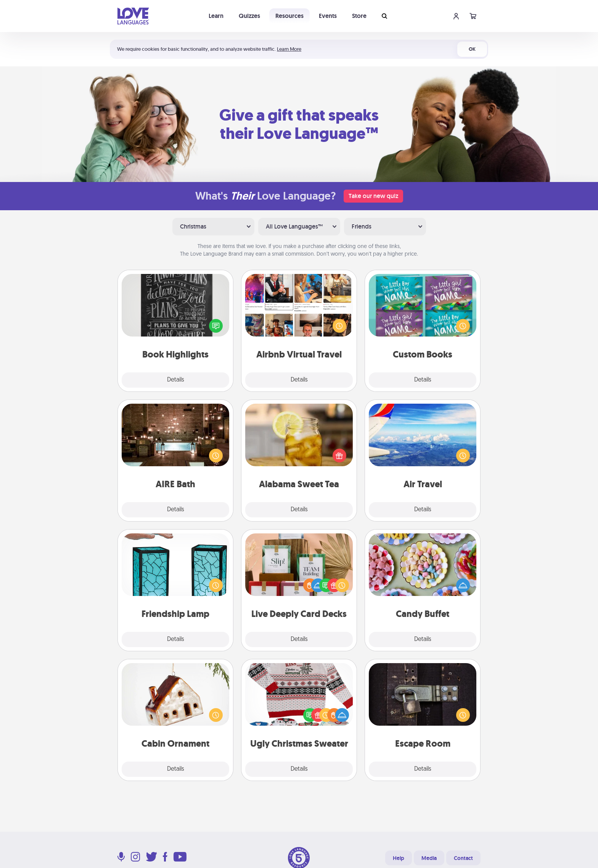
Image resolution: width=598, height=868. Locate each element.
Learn (216, 16)
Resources (289, 16)
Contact (463, 858)
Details (176, 380)
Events (328, 16)
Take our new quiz (373, 196)
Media (429, 858)
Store (359, 16)
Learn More (289, 49)
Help (399, 858)
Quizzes (249, 16)
